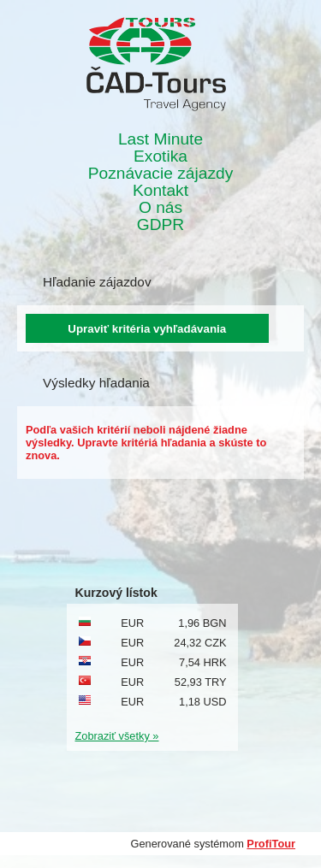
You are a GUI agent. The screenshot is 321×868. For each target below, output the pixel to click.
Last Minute (160, 139)
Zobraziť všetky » (117, 736)
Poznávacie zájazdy (161, 174)
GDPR (160, 225)
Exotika (160, 156)
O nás (160, 208)
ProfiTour (271, 844)
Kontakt (160, 191)
